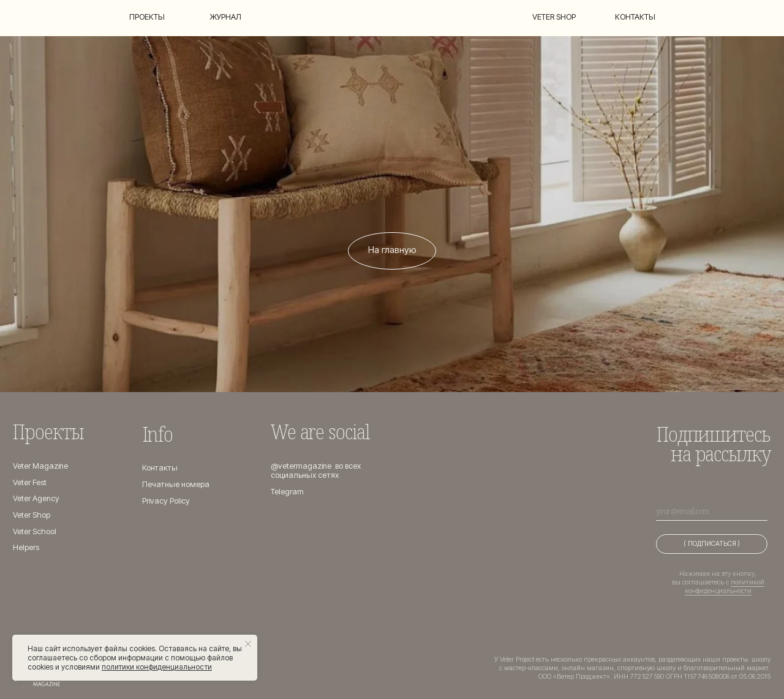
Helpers (26, 547)
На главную (392, 250)
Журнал (226, 17)
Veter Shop (32, 515)
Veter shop (554, 17)
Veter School (35, 531)
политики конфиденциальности (157, 667)
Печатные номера (176, 484)
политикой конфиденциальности (725, 587)
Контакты (635, 17)
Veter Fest (30, 482)
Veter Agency (36, 498)
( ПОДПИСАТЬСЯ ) (712, 544)
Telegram (287, 492)
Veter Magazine (40, 466)
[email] (711, 511)
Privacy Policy (166, 501)
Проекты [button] (147, 17)
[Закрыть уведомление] (248, 644)
